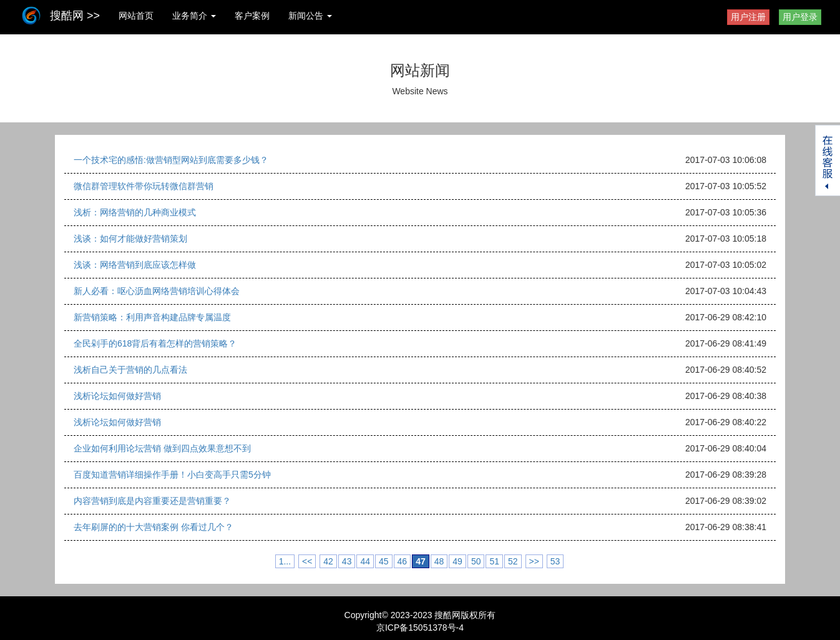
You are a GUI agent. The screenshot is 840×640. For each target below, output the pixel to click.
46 (403, 561)
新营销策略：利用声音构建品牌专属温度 (152, 317)
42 (328, 561)
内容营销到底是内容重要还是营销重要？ (152, 501)
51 (494, 561)
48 (439, 561)
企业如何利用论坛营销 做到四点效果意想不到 (162, 448)
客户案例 (252, 16)
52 (513, 561)
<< (307, 561)
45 (384, 561)
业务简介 (194, 16)
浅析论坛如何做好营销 (117, 396)
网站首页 (136, 16)
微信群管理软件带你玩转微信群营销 (144, 186)
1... (285, 561)
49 (457, 561)
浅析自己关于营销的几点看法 (130, 370)
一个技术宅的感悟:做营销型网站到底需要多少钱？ (171, 160)
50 (476, 561)
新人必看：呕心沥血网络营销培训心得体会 (157, 291)
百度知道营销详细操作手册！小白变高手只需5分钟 (172, 475)
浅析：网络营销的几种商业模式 (135, 212)
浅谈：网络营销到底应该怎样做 (135, 265)
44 (365, 561)
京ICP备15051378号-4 (420, 628)
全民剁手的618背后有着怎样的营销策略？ (155, 343)
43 (347, 561)
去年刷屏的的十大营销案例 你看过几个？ (154, 527)
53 (555, 561)
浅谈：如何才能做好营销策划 (130, 239)
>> (534, 561)
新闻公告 (310, 16)
